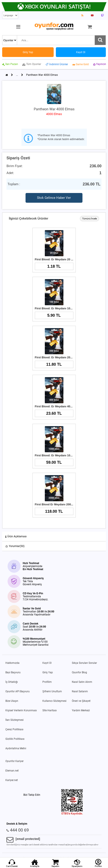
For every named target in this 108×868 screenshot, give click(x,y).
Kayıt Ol (47, 663)
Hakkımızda (12, 663)
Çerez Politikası (14, 729)
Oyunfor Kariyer (15, 761)
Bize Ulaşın (12, 701)
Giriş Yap (48, 672)
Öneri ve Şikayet (81, 701)
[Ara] (100, 40)
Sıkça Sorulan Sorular (84, 663)
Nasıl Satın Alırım (82, 682)
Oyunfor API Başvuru (18, 691)
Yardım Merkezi (81, 710)
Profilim (47, 682)
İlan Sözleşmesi (15, 720)
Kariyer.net (12, 780)
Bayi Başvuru (13, 672)
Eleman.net (12, 771)
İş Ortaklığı (12, 682)
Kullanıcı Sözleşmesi (54, 701)
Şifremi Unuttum (52, 691)
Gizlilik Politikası (15, 739)
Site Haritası (50, 710)
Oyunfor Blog (79, 672)
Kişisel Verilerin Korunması (21, 710)
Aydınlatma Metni (16, 748)
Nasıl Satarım (80, 691)
